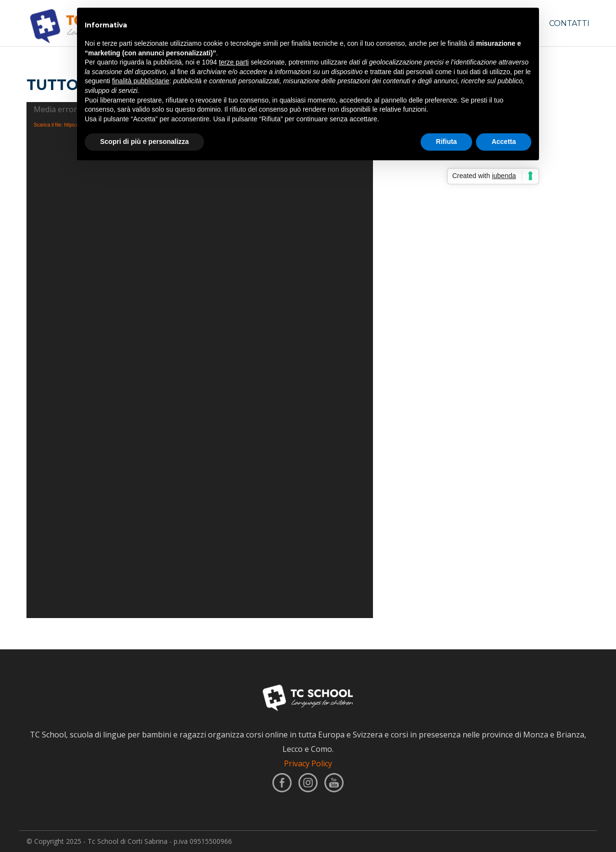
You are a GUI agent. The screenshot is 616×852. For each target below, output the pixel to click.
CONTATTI (569, 23)
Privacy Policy (308, 763)
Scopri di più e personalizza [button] (144, 142)
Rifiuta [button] (447, 142)
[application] (200, 360)
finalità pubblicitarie (141, 81)
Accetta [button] (504, 142)
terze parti (234, 62)
